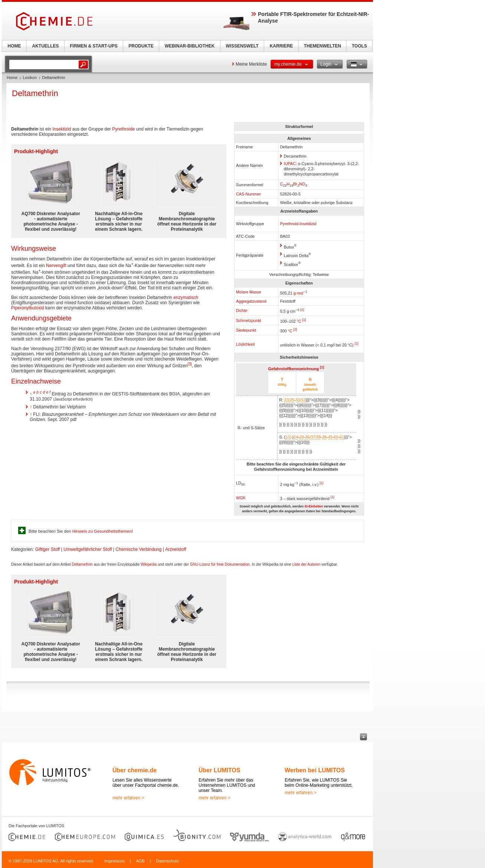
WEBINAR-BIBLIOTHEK (190, 46)
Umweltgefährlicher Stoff (88, 549)
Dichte (242, 310)
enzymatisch (186, 297)
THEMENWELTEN (322, 46)
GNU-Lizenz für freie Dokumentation (220, 564)
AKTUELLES (46, 46)
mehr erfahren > (128, 798)
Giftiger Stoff (47, 549)
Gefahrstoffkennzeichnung (294, 369)
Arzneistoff (176, 549)
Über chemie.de (135, 770)
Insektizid (308, 224)
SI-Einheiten (314, 506)
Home (12, 78)
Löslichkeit (245, 344)
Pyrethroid (289, 224)
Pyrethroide (123, 129)
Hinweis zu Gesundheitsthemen (102, 531)
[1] (302, 310)
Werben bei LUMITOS (315, 770)
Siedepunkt (246, 330)
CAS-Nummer (248, 194)
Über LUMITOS (219, 770)
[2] (295, 329)
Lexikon (30, 78)
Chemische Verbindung (138, 549)
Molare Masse (249, 292)
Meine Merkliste (251, 64)
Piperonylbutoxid (28, 308)
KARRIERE (281, 46)
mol (300, 293)
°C (290, 331)
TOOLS (359, 46)
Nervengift (56, 266)
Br (295, 184)
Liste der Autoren (307, 564)
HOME (14, 46)
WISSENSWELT (242, 46)
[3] (190, 364)
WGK (241, 498)
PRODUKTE (141, 46)
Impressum (114, 861)
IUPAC (290, 164)
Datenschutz (168, 861)
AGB (140, 861)
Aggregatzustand (251, 301)
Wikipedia (149, 564)
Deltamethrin (82, 564)
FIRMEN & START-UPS (94, 46)
